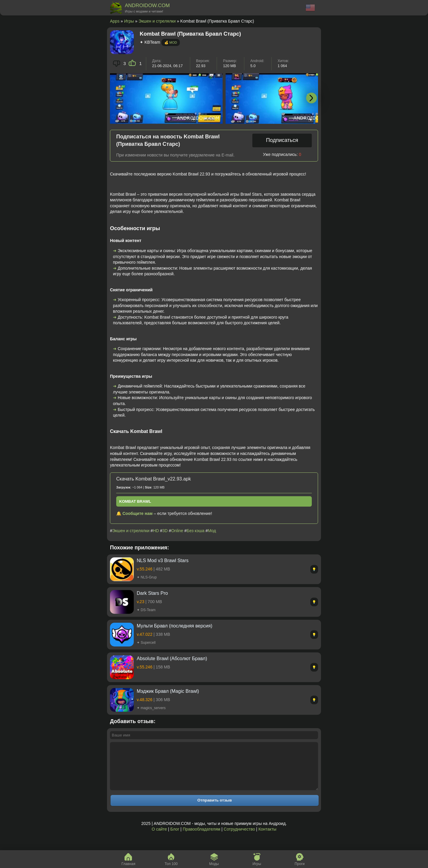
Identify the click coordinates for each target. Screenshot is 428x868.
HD (156, 531)
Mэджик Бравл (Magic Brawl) (168, 691)
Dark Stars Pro (152, 593)
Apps (115, 21)
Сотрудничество (239, 838)
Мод (212, 531)
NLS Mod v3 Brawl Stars (163, 561)
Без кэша (195, 531)
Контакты (267, 838)
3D (165, 531)
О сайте (159, 838)
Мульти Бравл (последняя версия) (174, 626)
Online (177, 531)
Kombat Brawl (135, 501)
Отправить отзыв (215, 809)
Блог (175, 838)
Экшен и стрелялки (157, 21)
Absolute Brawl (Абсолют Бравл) (172, 658)
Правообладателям (202, 838)
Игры (129, 21)
